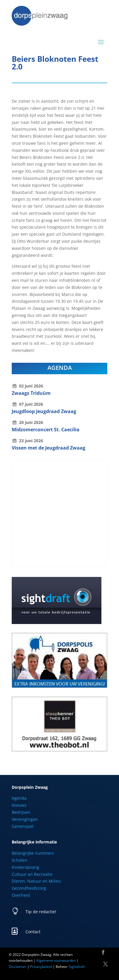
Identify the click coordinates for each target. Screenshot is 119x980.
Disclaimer (18, 967)
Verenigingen (25, 819)
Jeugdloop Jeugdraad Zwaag (44, 411)
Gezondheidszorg (29, 888)
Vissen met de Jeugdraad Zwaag (49, 448)
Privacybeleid (41, 967)
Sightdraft (77, 967)
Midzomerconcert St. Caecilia (46, 430)
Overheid (21, 895)
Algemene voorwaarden (56, 960)
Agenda (19, 798)
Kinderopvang (25, 867)
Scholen (19, 860)
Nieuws (19, 805)
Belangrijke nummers (33, 853)
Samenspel (23, 826)
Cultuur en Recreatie (32, 874)
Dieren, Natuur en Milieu (36, 881)
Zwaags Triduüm (31, 393)
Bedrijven (21, 812)
